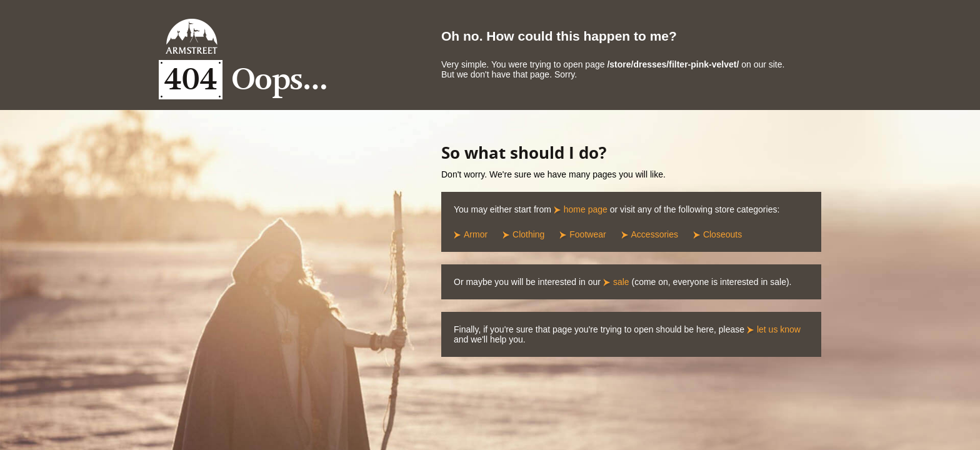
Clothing (528, 234)
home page (586, 209)
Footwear (587, 234)
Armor (476, 234)
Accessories (655, 234)
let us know (779, 329)
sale (621, 282)
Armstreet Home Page (192, 36)
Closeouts (722, 234)
